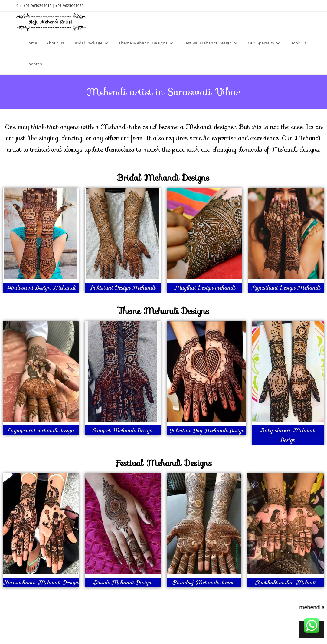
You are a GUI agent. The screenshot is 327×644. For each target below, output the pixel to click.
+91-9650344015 (37, 6)
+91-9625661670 (69, 6)
